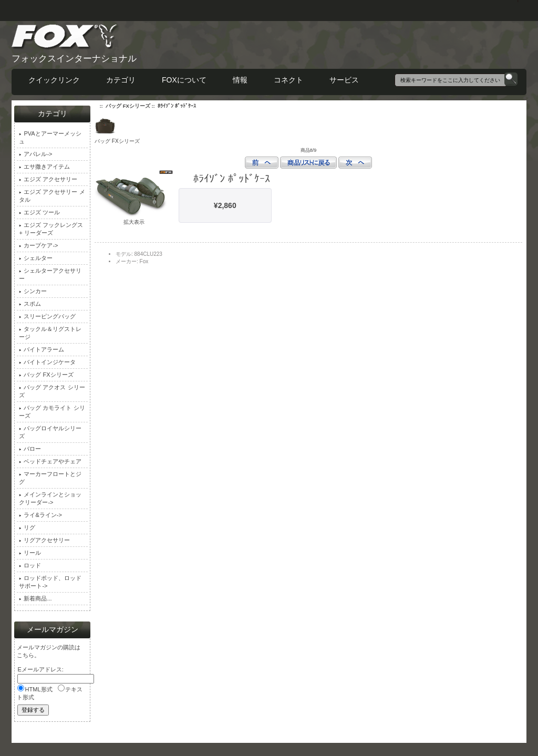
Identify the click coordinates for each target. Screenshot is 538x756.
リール (30, 553)
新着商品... (35, 598)
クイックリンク (54, 80)
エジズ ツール (39, 212)
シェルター (36, 258)
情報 (240, 80)
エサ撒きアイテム (44, 167)
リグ (27, 527)
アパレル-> (35, 154)
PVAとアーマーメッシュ (50, 137)
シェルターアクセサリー (50, 275)
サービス (344, 80)
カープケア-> (38, 245)
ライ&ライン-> (40, 515)
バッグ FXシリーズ (128, 106)
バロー (30, 449)
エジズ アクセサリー (48, 179)
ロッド (30, 565)
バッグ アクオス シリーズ (52, 391)
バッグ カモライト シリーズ (52, 412)
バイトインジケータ (47, 362)
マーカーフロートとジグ (50, 478)
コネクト (288, 80)
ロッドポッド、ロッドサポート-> (50, 582)
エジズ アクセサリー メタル (52, 196)
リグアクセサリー (44, 540)
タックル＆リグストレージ (50, 333)
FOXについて (184, 80)
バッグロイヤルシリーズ (50, 432)
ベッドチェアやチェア (50, 461)
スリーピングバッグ (47, 316)
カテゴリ (121, 80)
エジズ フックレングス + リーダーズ (51, 229)
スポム (30, 304)
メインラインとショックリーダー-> (50, 498)
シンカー (33, 291)
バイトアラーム (42, 349)
